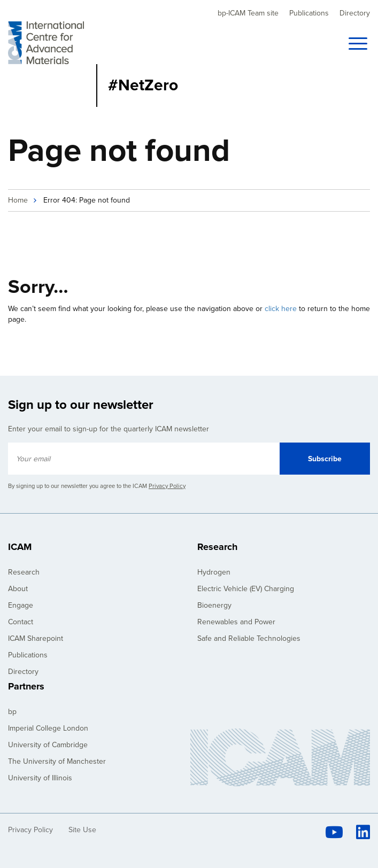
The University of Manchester (57, 761)
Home (18, 200)
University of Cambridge (48, 745)
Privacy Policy (167, 486)
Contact (21, 622)
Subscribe (325, 459)
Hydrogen (214, 572)
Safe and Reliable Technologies (249, 638)
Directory (355, 13)
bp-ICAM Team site (248, 13)
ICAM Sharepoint (36, 638)
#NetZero (143, 85)
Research (24, 572)
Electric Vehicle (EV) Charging (246, 589)
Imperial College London (48, 728)
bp (12, 712)
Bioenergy (214, 605)
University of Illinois (40, 778)
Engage (21, 605)
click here (281, 309)
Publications (309, 13)
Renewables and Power (236, 622)
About (18, 589)
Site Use (82, 830)
